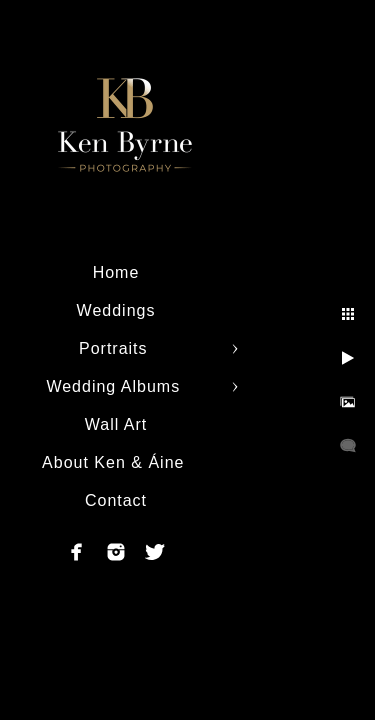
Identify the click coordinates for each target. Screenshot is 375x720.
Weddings (116, 310)
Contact (116, 500)
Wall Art (116, 424)
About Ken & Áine (116, 462)
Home (116, 272)
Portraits (116, 348)
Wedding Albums (115, 386)
